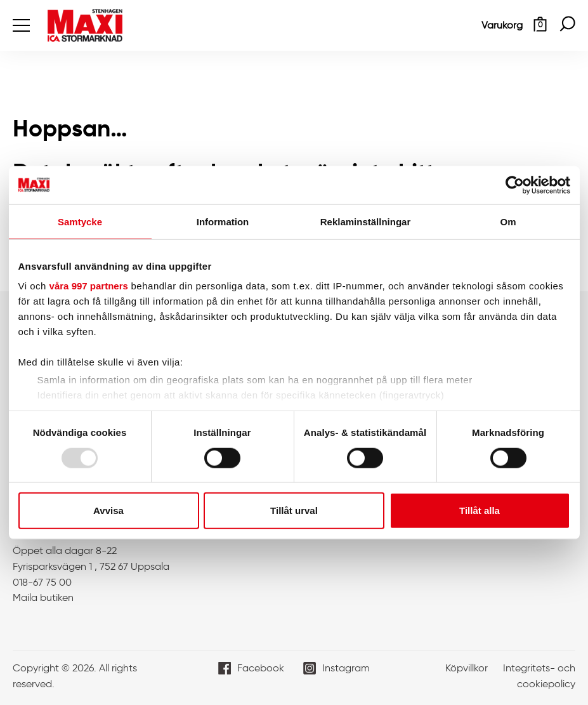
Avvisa (108, 511)
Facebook (261, 668)
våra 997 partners (89, 286)
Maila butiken (43, 597)
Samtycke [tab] (80, 221)
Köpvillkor (467, 668)
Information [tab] (223, 221)
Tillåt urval (294, 511)
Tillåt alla (480, 511)
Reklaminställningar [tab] (366, 221)
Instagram (346, 668)
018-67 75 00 (42, 582)
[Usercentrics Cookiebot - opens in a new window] (515, 185)
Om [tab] (508, 221)
